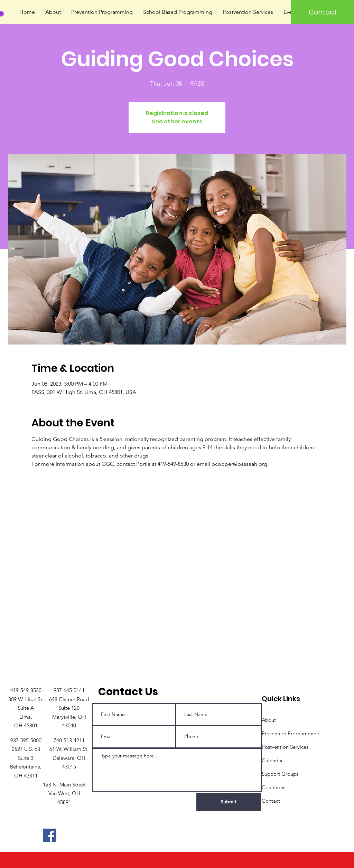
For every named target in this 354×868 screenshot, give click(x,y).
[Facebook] (50, 835)
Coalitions (273, 787)
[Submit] (229, 802)
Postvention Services (285, 747)
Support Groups (280, 774)
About (269, 720)
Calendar (272, 760)
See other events (177, 121)
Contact (271, 801)
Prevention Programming (291, 733)
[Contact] (323, 12)
